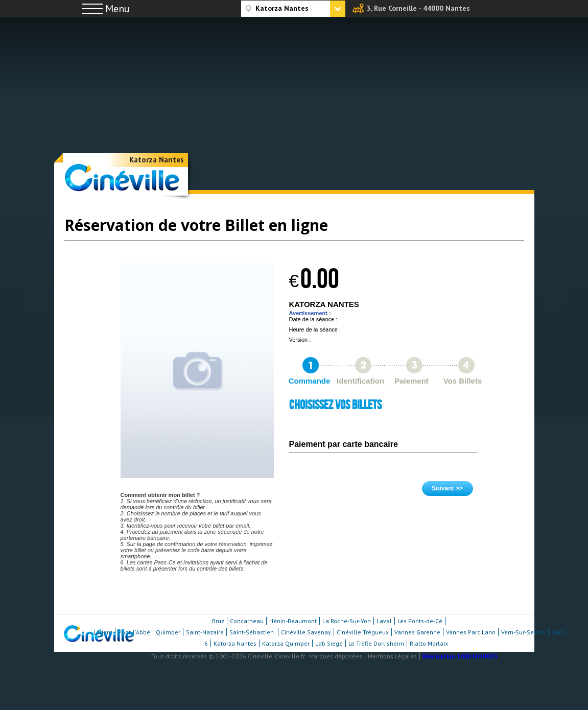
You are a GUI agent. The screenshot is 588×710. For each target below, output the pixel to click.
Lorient (103, 632)
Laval (384, 621)
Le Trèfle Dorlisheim (376, 643)
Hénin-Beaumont (293, 621)
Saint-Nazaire (205, 632)
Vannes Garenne (417, 632)
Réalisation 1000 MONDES (460, 656)
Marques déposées (336, 656)
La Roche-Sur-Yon (347, 621)
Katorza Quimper (286, 643)
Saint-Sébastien (252, 632)
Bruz (218, 621)
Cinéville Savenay (306, 632)
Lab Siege (329, 643)
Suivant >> (447, 488)
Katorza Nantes (157, 160)
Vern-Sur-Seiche (523, 632)
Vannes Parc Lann (471, 632)
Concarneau (247, 621)
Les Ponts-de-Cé (420, 621)
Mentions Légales (392, 656)
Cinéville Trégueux (363, 632)
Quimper (168, 632)
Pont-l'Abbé (134, 632)
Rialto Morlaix (429, 643)
